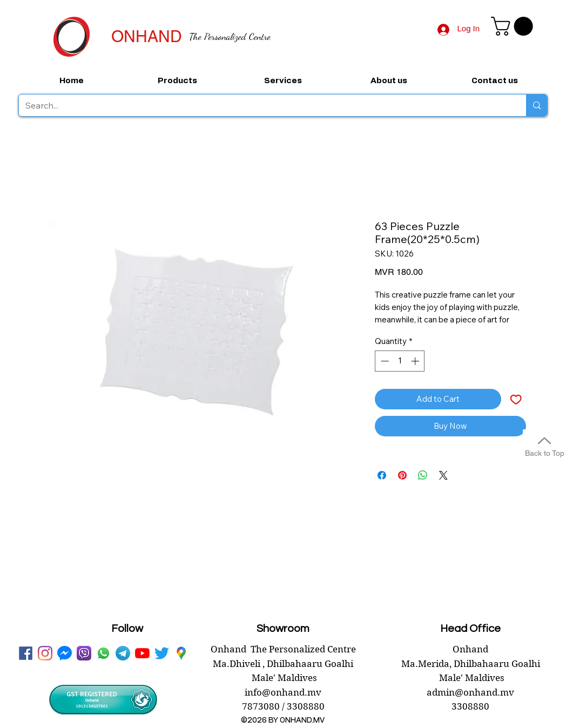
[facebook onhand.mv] (26, 653)
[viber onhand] (84, 653)
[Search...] (264, 105)
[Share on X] (443, 475)
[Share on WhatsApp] (423, 475)
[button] (514, 26)
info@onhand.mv (283, 692)
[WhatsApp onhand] (103, 653)
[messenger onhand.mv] (65, 653)
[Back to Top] (544, 445)
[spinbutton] (400, 361)
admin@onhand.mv (470, 692)
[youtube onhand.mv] (142, 653)
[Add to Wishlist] (516, 399)
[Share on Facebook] (382, 475)
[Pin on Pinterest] (402, 475)
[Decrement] (384, 361)
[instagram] (45, 653)
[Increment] (416, 361)
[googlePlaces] (181, 653)
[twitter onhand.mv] (162, 653)
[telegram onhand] (123, 653)
